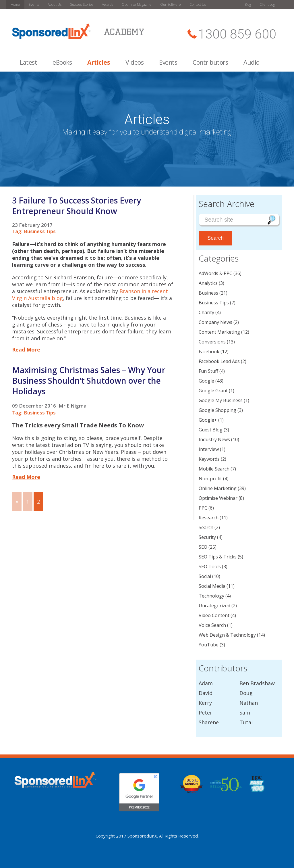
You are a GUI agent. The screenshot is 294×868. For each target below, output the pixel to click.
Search (206, 527)
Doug (246, 693)
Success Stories (82, 4)
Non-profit (210, 479)
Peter (205, 713)
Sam (245, 713)
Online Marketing (218, 488)
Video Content (214, 615)
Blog (248, 4)
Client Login (269, 4)
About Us (55, 4)
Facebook (209, 352)
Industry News (214, 439)
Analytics (208, 283)
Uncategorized (214, 606)
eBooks (62, 62)
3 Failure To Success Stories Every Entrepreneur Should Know (77, 206)
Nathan (249, 703)
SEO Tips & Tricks (218, 557)
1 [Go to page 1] (28, 502)
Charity (206, 312)
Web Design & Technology (227, 635)
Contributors (210, 62)
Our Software (171, 4)
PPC (203, 508)
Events (34, 4)
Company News (215, 322)
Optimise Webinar (218, 498)
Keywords (209, 459)
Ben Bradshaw (257, 683)
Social (205, 576)
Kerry (205, 703)
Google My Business (221, 400)
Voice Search (212, 625)
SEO (203, 547)
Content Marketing (219, 332)
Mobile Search (214, 469)
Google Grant (213, 391)
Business (208, 293)
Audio (252, 62)
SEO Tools (210, 566)
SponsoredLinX (142, 836)
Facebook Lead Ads (219, 361)
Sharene (209, 722)
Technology (211, 596)
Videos (135, 62)
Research (209, 518)
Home (15, 4)
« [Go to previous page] (17, 502)
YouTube (209, 645)
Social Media (212, 586)
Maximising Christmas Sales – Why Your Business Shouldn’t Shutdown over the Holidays (89, 381)
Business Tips (40, 231)
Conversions (212, 342)
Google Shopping (217, 410)
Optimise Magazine (137, 4)
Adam (206, 683)
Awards (108, 4)
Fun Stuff (208, 371)
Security (207, 537)
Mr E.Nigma (72, 406)
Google (206, 381)
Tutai (246, 722)
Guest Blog (211, 430)
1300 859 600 (237, 34)
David (206, 693)
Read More (26, 349)
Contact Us (198, 4)
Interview (209, 449)
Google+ (208, 420)
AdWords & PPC (215, 273)
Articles (99, 62)
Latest (28, 62)
